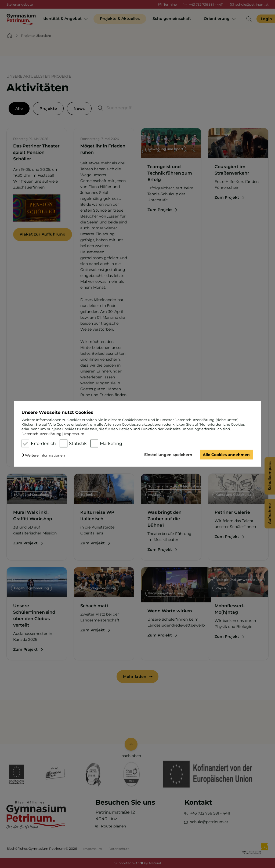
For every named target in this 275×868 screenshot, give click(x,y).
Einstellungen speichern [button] (168, 455)
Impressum (74, 434)
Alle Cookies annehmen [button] (226, 455)
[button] (45, 455)
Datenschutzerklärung (41, 434)
